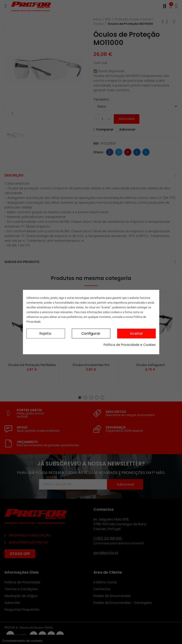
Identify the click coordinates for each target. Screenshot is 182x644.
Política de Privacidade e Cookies (130, 345)
